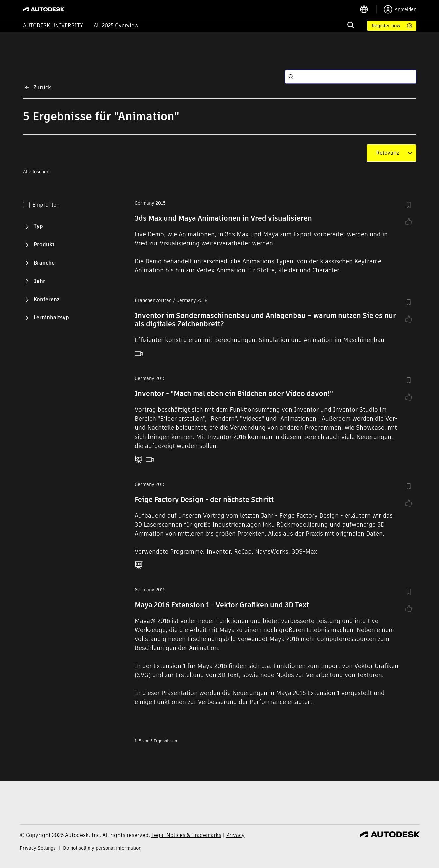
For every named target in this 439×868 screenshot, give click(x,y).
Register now (386, 26)
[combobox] (387, 153)
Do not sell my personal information (102, 848)
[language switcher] (368, 9)
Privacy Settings (38, 848)
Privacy (235, 835)
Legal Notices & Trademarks (186, 835)
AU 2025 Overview (116, 26)
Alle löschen (36, 172)
